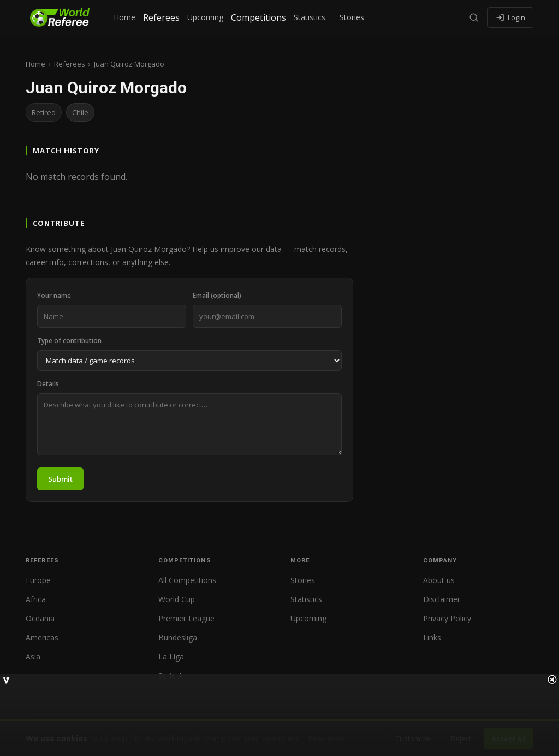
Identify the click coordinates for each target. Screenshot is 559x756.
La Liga (171, 656)
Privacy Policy (447, 618)
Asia (33, 656)
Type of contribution (69, 341)
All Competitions (187, 580)
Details (48, 384)
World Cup (177, 599)
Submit (60, 479)
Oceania (40, 618)
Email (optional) (217, 295)
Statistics (310, 17)
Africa (36, 599)
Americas (42, 637)
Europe (38, 580)
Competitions (258, 17)
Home (124, 17)
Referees (161, 17)
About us (439, 580)
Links (432, 637)
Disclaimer (442, 599)
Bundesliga (178, 637)
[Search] (474, 17)
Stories (352, 17)
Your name (54, 295)
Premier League (186, 618)
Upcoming (205, 17)
